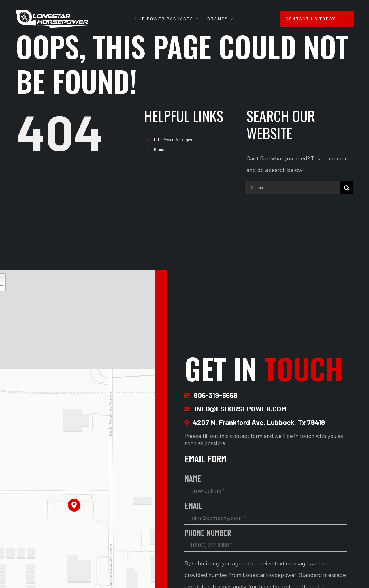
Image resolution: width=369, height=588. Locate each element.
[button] (74, 505)
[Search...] (293, 188)
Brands (160, 149)
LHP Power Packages (173, 139)
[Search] (347, 188)
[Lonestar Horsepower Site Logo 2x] (52, 12)
